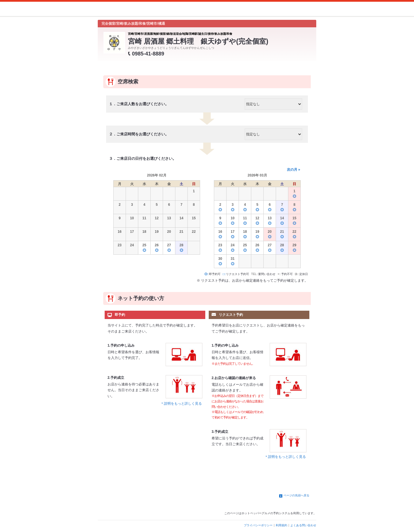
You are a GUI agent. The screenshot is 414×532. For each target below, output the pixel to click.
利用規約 (281, 525)
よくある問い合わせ (303, 525)
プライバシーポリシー (258, 525)
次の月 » (294, 170)
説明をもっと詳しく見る (183, 404)
